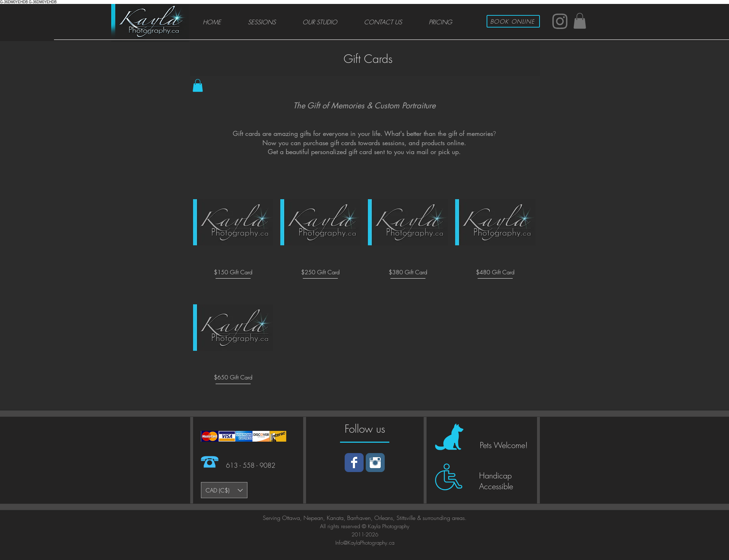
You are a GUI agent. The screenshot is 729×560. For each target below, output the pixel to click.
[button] (580, 21)
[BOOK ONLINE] (513, 21)
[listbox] (224, 490)
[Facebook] (354, 463)
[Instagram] (375, 463)
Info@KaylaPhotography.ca (365, 543)
